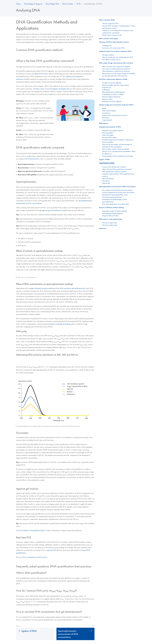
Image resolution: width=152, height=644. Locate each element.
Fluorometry (106, 181)
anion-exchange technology (61, 324)
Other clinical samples (109, 111)
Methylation (106, 90)
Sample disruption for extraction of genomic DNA (115, 51)
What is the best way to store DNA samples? (116, 66)
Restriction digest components (111, 97)
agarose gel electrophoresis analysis (55, 210)
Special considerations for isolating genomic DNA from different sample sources (118, 58)
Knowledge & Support (33, 4)
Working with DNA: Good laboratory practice (114, 42)
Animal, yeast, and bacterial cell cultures (115, 115)
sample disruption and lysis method (41, 288)
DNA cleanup (104, 123)
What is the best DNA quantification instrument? (117, 169)
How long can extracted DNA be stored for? (116, 69)
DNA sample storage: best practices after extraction (116, 63)
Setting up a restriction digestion (112, 101)
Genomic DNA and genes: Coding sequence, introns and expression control (119, 27)
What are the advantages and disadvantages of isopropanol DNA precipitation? (117, 146)
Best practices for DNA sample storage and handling (119, 73)
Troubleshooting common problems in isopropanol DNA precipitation (118, 141)
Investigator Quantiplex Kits (60, 89)
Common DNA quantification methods (114, 167)
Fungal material (107, 120)
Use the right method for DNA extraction (115, 76)
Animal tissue (106, 113)
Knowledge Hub (52, 4)
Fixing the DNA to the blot (110, 216)
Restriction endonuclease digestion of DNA (113, 79)
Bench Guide (68, 4)
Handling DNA (107, 46)
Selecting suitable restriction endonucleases (116, 85)
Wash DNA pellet (108, 135)
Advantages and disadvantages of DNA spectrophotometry (115, 201)
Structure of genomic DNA (110, 23)
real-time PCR (52, 550)
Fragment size (107, 87)
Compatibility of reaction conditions (113, 94)
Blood (104, 108)
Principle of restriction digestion (112, 83)
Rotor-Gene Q (41, 89)
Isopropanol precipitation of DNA (110, 127)
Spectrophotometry (108, 178)
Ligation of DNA (29, 631)
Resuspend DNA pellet (109, 137)
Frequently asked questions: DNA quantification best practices (118, 175)
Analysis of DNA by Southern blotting (112, 207)
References (103, 228)
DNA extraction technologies (109, 39)
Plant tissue (106, 118)
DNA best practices (32, 159)
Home (18, 4)
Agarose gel (106, 183)
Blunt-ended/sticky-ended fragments (114, 92)
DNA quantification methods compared (114, 171)
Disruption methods (108, 55)
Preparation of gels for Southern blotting (115, 211)
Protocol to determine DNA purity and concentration (118, 192)
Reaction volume (107, 99)
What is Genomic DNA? (107, 20)
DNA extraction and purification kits (73, 288)
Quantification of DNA (107, 163)
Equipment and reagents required (113, 130)
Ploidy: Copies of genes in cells (112, 35)
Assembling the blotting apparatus (113, 213)
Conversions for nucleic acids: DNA (113, 48)
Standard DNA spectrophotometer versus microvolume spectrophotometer (115, 196)
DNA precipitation (108, 133)
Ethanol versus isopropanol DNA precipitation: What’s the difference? (119, 152)
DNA (78, 4)
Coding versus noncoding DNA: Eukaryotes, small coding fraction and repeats (118, 32)
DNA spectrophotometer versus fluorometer (116, 204)
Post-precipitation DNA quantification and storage (118, 156)
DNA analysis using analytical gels (32, 530)
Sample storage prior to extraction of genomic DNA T (116, 105)
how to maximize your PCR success (35, 557)
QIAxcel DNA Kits (41, 74)
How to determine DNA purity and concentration (117, 190)
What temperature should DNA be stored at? (116, 71)
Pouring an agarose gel (110, 223)
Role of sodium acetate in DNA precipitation (116, 149)
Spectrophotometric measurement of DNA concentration (68, 634)
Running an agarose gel (110, 225)
